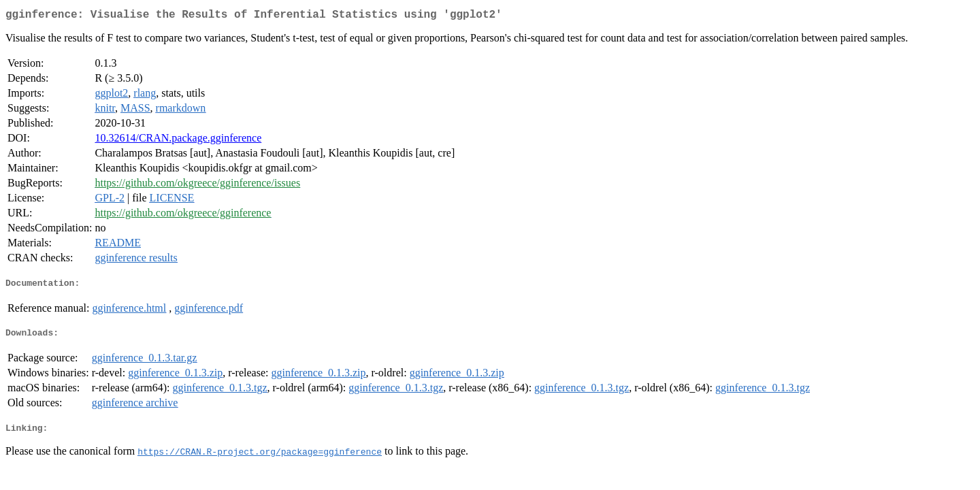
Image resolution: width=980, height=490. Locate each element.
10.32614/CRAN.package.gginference (178, 141)
